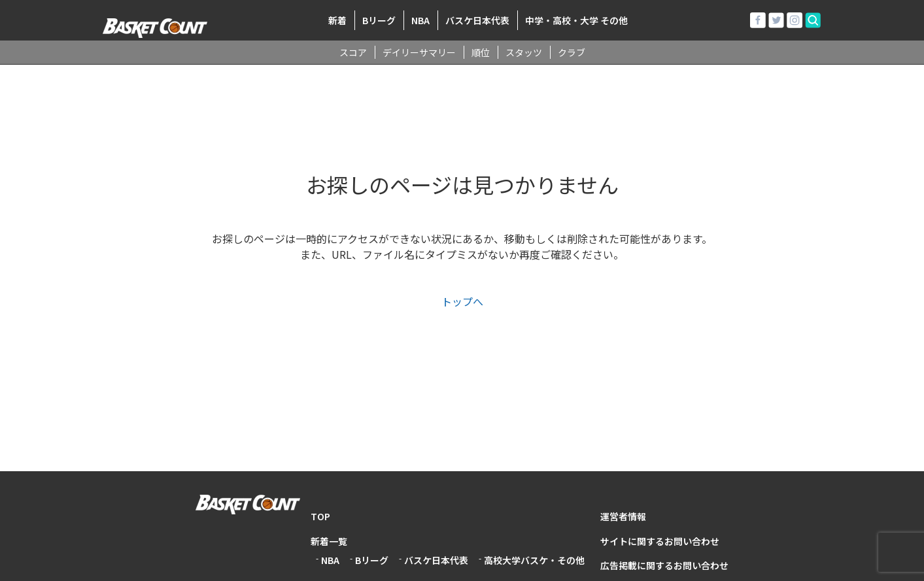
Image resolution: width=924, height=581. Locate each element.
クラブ (572, 52)
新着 (337, 20)
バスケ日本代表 (477, 20)
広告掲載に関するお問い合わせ (664, 565)
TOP (320, 516)
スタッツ (524, 52)
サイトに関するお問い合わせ (660, 541)
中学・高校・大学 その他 (576, 20)
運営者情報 (623, 516)
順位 (481, 52)
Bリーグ (379, 20)
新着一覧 (329, 541)
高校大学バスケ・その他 (534, 560)
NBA (420, 20)
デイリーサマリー (419, 52)
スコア (353, 52)
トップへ (462, 301)
